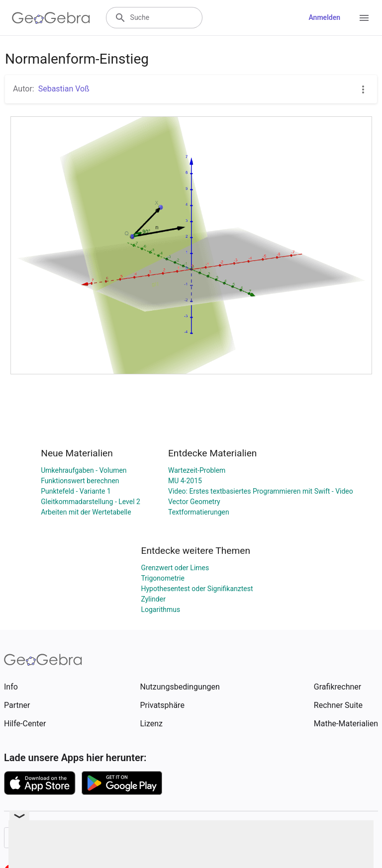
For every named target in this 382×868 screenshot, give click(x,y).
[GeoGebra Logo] (51, 18)
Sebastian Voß (64, 89)
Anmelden (324, 17)
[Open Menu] (364, 18)
